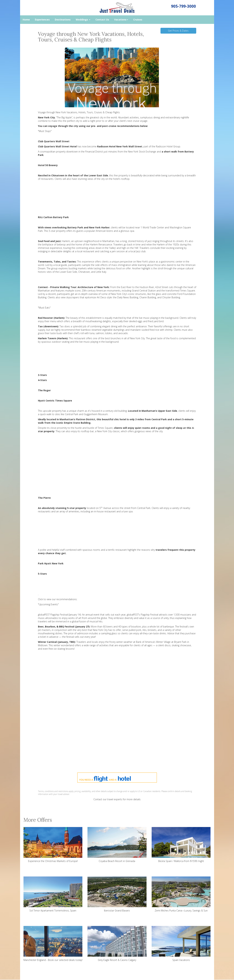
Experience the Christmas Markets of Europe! (53, 845)
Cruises (138, 20)
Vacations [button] (121, 20)
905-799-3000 (183, 6)
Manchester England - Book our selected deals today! (53, 944)
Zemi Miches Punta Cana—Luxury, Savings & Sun (181, 894)
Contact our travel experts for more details (117, 799)
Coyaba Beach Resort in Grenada (117, 845)
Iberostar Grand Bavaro (117, 894)
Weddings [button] (83, 20)
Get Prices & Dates (178, 31)
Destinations (63, 20)
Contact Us (102, 20)
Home (26, 20)
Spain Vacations (181, 944)
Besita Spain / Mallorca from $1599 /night (181, 845)
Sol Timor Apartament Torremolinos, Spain (53, 894)
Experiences (42, 20)
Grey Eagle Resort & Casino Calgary (117, 944)
